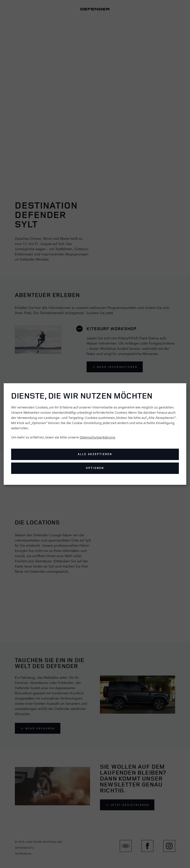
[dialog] (95, 434)
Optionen (95, 468)
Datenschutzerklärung (97, 437)
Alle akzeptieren (95, 454)
